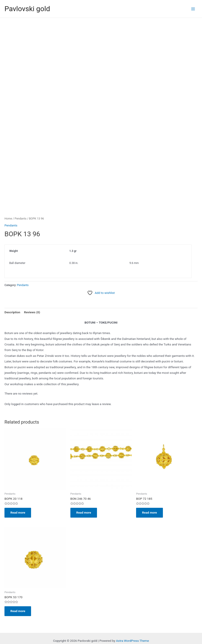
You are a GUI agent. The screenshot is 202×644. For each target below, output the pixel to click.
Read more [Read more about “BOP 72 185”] (150, 505)
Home (8, 211)
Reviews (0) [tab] (32, 305)
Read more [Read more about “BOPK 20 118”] (18, 505)
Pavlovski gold (27, 9)
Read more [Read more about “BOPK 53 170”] (18, 604)
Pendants (20, 211)
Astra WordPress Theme (132, 634)
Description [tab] (12, 305)
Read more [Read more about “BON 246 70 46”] (84, 505)
